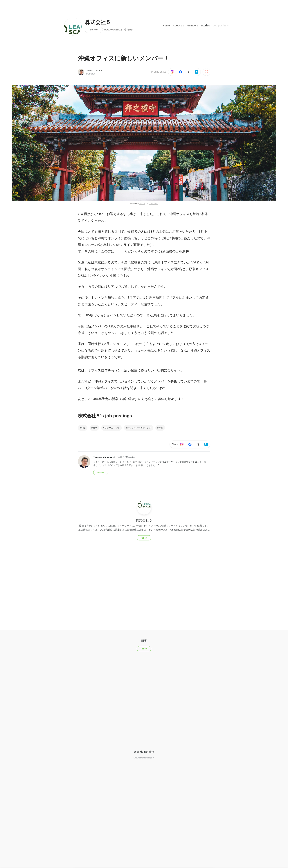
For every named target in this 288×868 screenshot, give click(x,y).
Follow (94, 30)
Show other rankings (144, 758)
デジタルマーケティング (139, 428)
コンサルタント (112, 428)
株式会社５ (98, 22)
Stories (205, 26)
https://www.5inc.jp (113, 30)
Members (192, 26)
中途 (83, 428)
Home (166, 26)
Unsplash (154, 204)
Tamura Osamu (94, 71)
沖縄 (161, 428)
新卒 (95, 428)
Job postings (221, 26)
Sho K (142, 204)
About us (178, 26)
